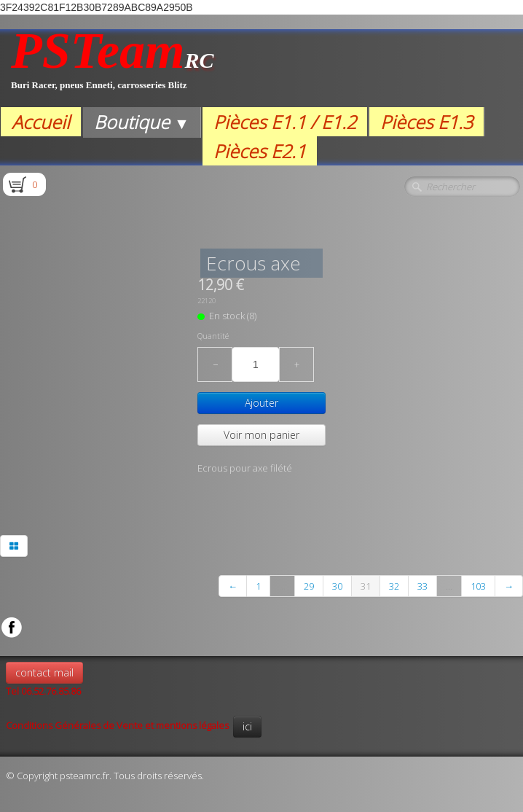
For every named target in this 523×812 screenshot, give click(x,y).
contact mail (44, 672)
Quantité (213, 336)
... (282, 586)
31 (366, 586)
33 (422, 586)
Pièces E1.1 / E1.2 (285, 122)
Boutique (142, 122)
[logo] (113, 68)
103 (478, 586)
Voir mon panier (261, 435)
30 (337, 586)
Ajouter (261, 403)
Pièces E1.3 (426, 122)
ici (247, 726)
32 (394, 586)
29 (309, 586)
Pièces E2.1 (260, 151)
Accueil (41, 122)
